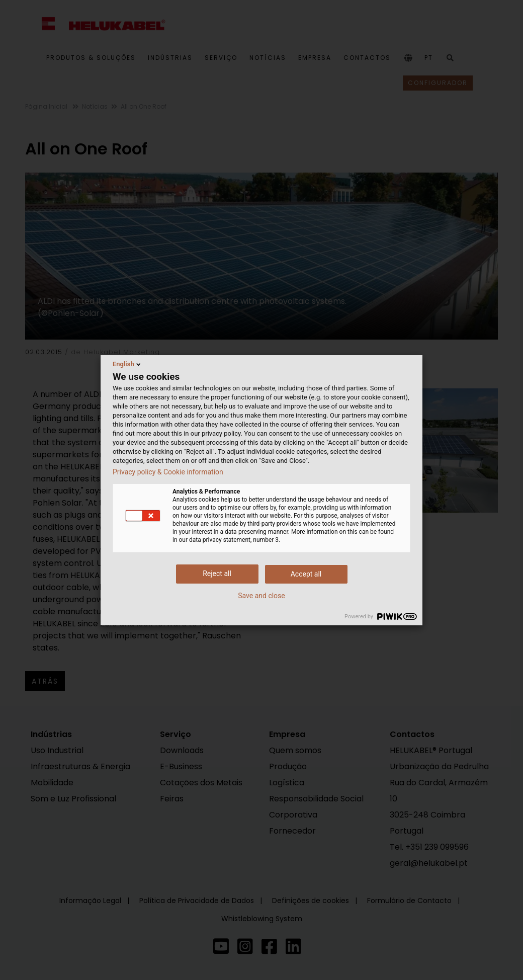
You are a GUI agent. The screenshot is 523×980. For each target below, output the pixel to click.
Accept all (306, 574)
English (127, 364)
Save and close (261, 596)
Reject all (217, 574)
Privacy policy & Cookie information (168, 472)
